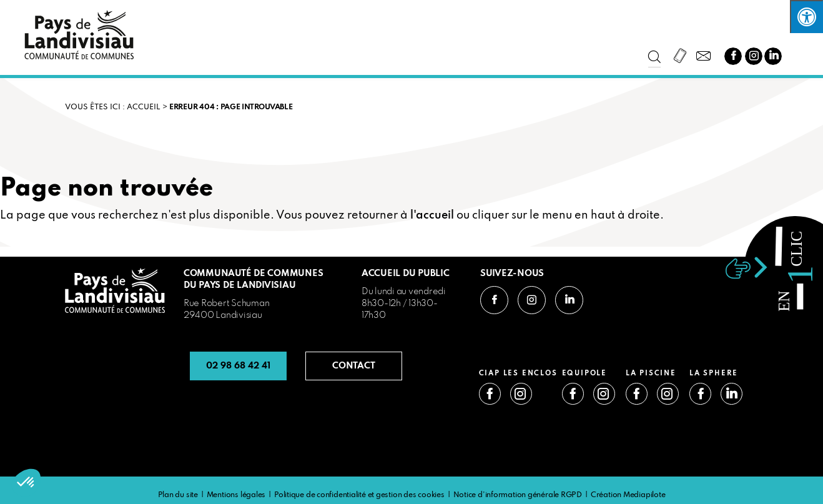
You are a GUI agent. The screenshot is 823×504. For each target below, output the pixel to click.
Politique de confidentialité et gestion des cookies (359, 495)
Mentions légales (236, 495)
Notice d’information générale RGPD (518, 495)
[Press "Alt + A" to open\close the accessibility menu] (806, 17)
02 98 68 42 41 (238, 366)
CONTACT (354, 366)
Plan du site (178, 495)
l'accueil (432, 215)
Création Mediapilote (628, 495)
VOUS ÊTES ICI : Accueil (113, 107)
